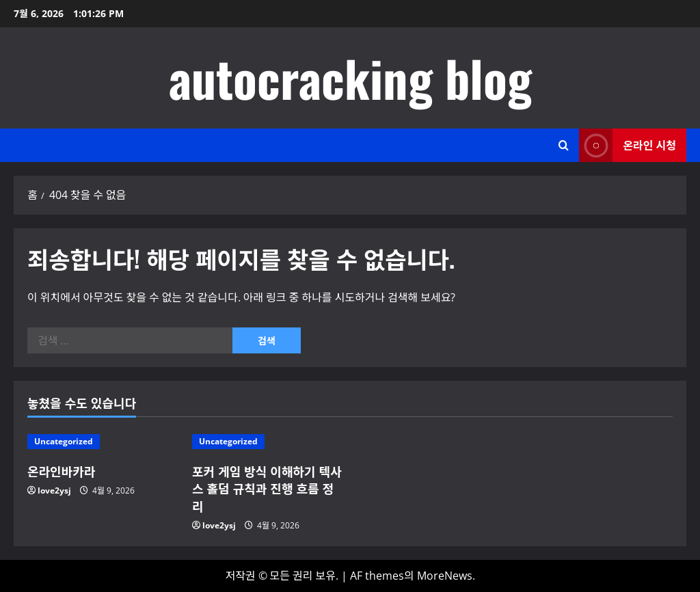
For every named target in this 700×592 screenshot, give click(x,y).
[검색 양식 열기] (564, 145)
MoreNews (445, 576)
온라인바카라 (61, 471)
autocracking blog (350, 78)
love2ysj (54, 490)
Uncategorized (64, 441)
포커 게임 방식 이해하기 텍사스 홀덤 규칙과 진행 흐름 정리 (267, 488)
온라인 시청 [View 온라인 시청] (628, 145)
